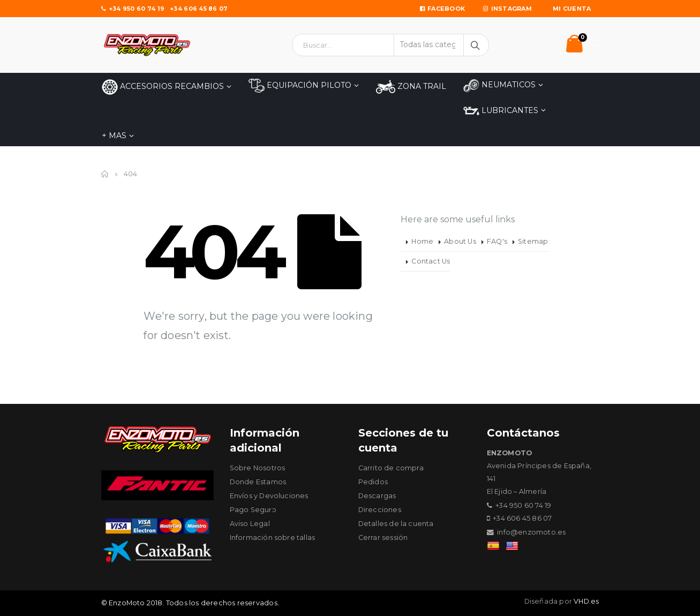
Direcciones (380, 510)
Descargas (377, 496)
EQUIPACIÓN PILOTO (300, 86)
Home (422, 241)
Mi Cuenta (572, 9)
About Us (460, 241)
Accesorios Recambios (163, 87)
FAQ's (497, 241)
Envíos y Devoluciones (269, 496)
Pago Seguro (253, 510)
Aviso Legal (250, 524)
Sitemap (533, 241)
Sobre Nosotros (258, 468)
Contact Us (431, 261)
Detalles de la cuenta (396, 524)
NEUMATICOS (499, 85)
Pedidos (373, 482)
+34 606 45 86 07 (199, 9)
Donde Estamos (258, 482)
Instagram (507, 9)
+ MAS (114, 136)
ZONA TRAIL (411, 87)
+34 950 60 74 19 (133, 9)
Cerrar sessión (383, 538)
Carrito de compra (391, 468)
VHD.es (586, 601)
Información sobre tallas (273, 538)
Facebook (442, 9)
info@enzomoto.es (531, 532)
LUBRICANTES (501, 111)
